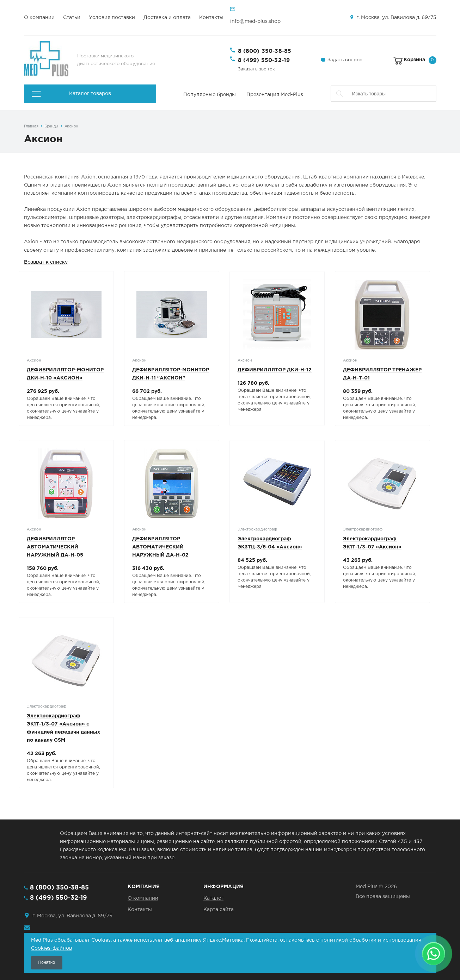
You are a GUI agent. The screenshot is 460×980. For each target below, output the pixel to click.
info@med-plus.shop (255, 21)
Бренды (51, 126)
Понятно (47, 962)
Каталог (213, 898)
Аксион (71, 126)
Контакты (211, 18)
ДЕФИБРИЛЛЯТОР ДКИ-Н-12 (275, 370)
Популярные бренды (210, 95)
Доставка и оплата (167, 18)
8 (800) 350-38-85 (265, 51)
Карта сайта (219, 910)
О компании (39, 18)
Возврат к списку (46, 262)
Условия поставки (112, 18)
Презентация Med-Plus (275, 95)
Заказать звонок (256, 69)
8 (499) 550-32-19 (264, 60)
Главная (31, 126)
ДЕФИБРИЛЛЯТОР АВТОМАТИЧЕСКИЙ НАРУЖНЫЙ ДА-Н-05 (55, 547)
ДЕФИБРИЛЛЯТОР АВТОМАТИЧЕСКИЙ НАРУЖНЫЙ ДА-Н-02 (160, 547)
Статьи (72, 18)
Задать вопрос (345, 60)
